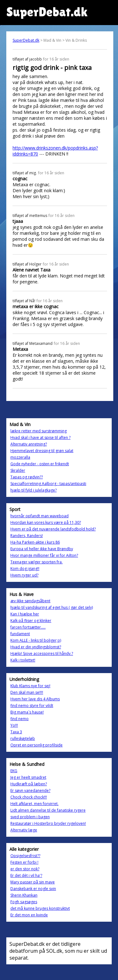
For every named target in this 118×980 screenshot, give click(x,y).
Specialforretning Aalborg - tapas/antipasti (48, 484)
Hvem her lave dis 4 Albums (35, 699)
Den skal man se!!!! (27, 692)
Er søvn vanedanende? (30, 790)
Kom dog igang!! (25, 569)
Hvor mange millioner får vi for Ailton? (44, 555)
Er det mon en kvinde (29, 915)
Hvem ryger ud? (24, 575)
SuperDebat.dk (26, 40)
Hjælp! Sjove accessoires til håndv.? (42, 653)
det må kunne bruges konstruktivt (40, 908)
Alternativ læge (24, 830)
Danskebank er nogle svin (33, 889)
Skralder (18, 470)
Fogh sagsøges (24, 902)
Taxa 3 (16, 732)
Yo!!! (14, 725)
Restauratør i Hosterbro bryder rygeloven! (48, 823)
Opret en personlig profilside (37, 745)
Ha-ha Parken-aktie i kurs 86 (35, 542)
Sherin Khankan (24, 895)
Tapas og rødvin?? (27, 477)
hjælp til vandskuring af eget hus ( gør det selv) (52, 607)
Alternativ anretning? (29, 444)
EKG (14, 771)
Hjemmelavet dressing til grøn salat (42, 451)
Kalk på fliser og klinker (31, 621)
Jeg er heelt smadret (28, 777)
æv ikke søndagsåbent (30, 601)
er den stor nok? (25, 869)
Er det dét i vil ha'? (26, 875)
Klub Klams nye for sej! (30, 686)
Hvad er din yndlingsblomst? (36, 647)
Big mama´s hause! (27, 712)
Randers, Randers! (27, 536)
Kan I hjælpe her (25, 614)
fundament (20, 634)
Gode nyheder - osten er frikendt (40, 464)
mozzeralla (20, 457)
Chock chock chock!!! (29, 797)
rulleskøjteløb (23, 738)
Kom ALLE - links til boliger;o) (36, 640)
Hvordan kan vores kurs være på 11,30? (46, 522)
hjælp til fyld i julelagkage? (34, 490)
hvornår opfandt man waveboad (39, 516)
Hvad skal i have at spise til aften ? (40, 437)
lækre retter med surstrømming (39, 431)
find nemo (20, 719)
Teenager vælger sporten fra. (37, 562)
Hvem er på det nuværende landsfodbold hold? (53, 529)
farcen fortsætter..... (28, 627)
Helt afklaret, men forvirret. (34, 804)
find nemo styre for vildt (32, 706)
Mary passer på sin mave (33, 882)
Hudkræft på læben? (29, 784)
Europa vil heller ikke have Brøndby (42, 549)
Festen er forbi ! (24, 862)
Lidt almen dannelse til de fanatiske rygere (48, 810)
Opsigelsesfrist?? (25, 856)
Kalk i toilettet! (23, 660)
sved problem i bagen (30, 817)
